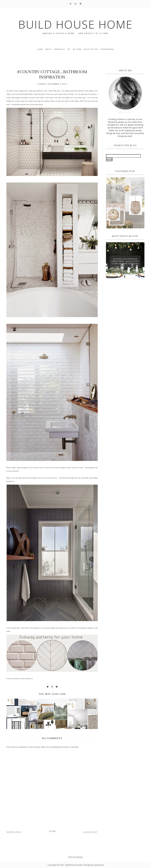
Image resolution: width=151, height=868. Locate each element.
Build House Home (74, 865)
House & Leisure (77, 468)
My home (77, 49)
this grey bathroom (51, 478)
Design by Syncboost (94, 865)
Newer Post (14, 832)
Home (40, 49)
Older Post (90, 832)
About (48, 49)
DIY (69, 49)
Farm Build (59, 49)
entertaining (107, 49)
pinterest (47, 468)
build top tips (91, 49)
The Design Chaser (37, 468)
